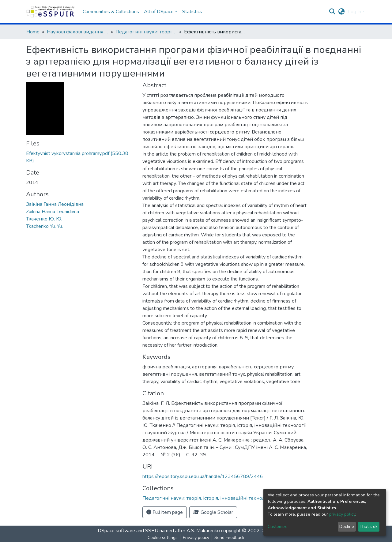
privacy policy (342, 514)
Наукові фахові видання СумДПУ (77, 32)
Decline (347, 527)
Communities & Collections (111, 12)
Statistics (192, 12)
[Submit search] (332, 12)
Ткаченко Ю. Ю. (44, 219)
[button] (342, 12)
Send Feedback (229, 538)
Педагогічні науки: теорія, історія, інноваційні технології (146, 32)
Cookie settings (163, 538)
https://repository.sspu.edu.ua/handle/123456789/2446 (203, 476)
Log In (354, 12)
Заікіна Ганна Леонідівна (55, 204)
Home (33, 32)
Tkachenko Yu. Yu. (44, 226)
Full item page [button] (165, 512)
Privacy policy (196, 538)
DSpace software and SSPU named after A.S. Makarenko (159, 531)
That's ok (369, 527)
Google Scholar (213, 512)
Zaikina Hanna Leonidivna (53, 212)
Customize (278, 527)
